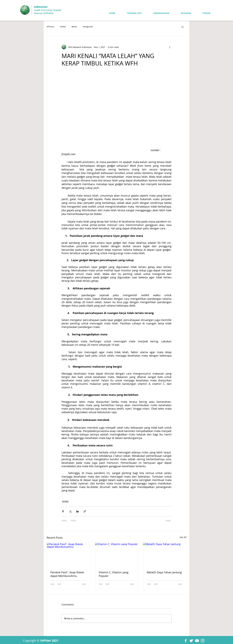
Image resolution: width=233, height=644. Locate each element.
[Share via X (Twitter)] (70, 511)
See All (183, 537)
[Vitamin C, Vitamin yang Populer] (117, 555)
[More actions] (170, 47)
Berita (74, 27)
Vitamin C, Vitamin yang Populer (114, 574)
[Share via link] (85, 511)
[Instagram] (203, 641)
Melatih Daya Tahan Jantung (164, 572)
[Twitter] (191, 641)
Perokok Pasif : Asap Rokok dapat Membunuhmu (67, 574)
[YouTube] (197, 641)
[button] (183, 27)
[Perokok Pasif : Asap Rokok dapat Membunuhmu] (68, 555)
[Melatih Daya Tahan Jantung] (165, 555)
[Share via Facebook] (63, 511)
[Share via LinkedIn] (77, 511)
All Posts (50, 27)
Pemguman (88, 27)
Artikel (63, 27)
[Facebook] (186, 641)
